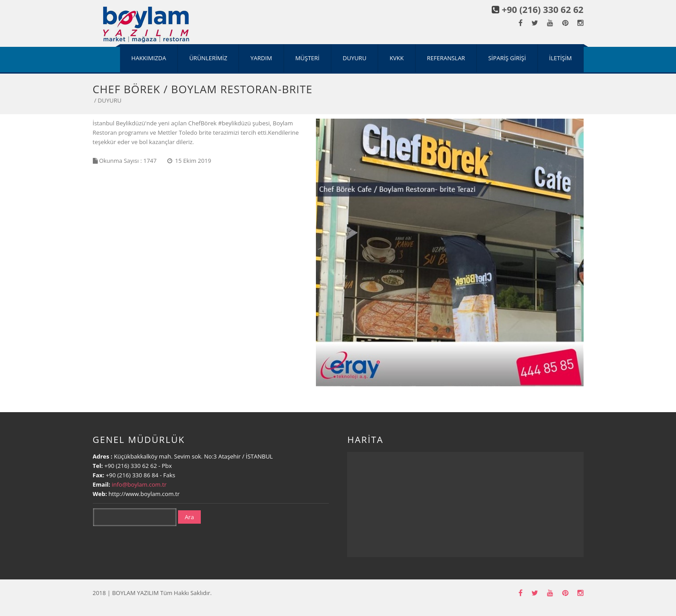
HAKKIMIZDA (149, 58)
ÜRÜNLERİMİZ (208, 58)
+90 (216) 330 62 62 (543, 10)
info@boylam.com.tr (139, 484)
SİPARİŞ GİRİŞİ (507, 58)
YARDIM (261, 58)
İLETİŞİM (561, 58)
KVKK (397, 58)
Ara (189, 517)
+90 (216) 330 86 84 (133, 475)
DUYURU (355, 58)
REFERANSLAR (446, 58)
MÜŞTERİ (307, 58)
